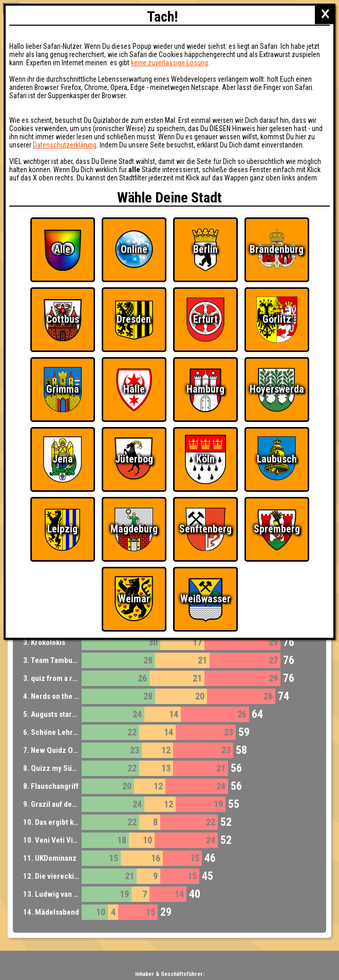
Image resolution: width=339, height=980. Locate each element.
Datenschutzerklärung (65, 145)
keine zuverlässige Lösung (169, 63)
